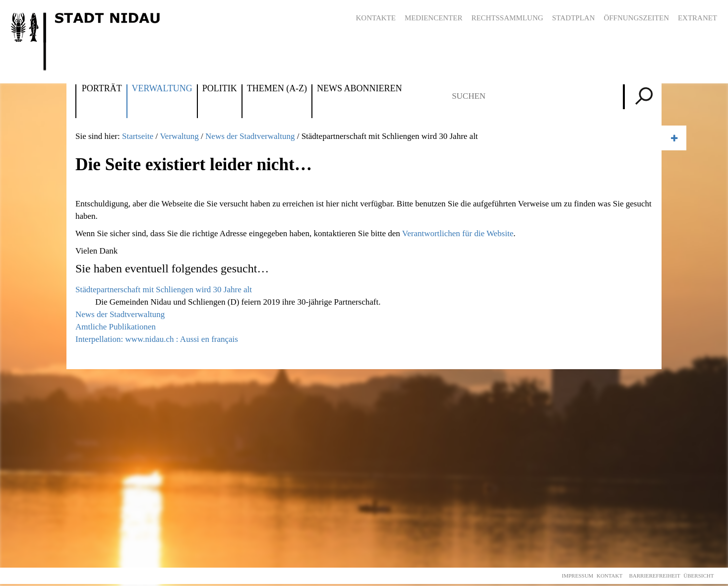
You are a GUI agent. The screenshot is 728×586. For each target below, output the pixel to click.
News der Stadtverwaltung (250, 136)
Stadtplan (573, 18)
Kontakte (376, 18)
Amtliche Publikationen (116, 327)
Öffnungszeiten (636, 18)
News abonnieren (359, 89)
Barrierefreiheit (654, 576)
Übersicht (698, 576)
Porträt (102, 89)
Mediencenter (434, 18)
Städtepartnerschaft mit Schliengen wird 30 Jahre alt (164, 290)
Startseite (138, 136)
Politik (220, 89)
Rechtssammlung (507, 18)
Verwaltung (162, 89)
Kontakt (609, 576)
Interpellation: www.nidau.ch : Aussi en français (157, 339)
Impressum (578, 576)
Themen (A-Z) (277, 89)
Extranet (698, 18)
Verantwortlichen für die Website (458, 233)
